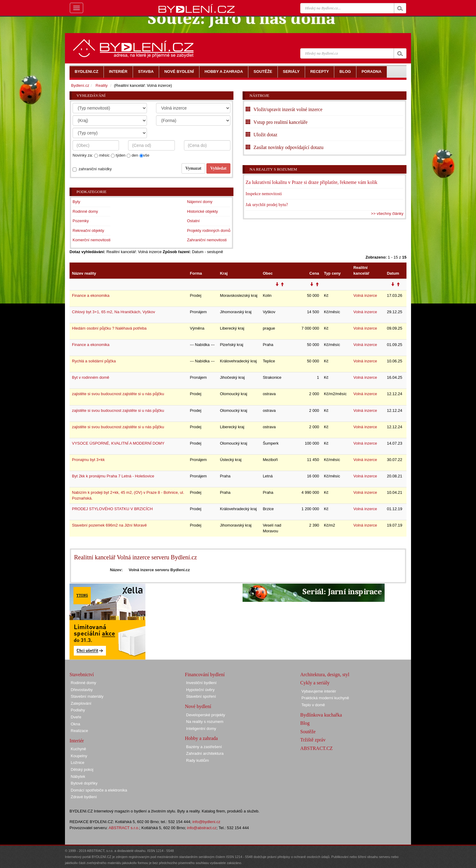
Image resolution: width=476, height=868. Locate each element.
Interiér (77, 741)
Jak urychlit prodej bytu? (267, 205)
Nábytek (78, 776)
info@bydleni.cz (206, 822)
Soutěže (308, 732)
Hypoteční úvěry (200, 690)
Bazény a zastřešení (204, 747)
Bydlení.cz (80, 85)
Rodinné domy (85, 211)
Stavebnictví (82, 675)
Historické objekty (202, 211)
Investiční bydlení (201, 683)
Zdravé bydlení (84, 797)
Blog (305, 723)
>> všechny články (387, 214)
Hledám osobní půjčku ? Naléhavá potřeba (109, 328)
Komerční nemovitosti (92, 240)
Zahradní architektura (205, 753)
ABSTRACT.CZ (316, 748)
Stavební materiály (87, 696)
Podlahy (78, 710)
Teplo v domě (313, 705)
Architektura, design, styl (325, 675)
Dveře (76, 717)
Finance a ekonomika (91, 295)
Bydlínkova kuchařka (321, 715)
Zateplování (81, 703)
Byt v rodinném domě (91, 377)
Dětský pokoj (82, 770)
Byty (76, 202)
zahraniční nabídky (95, 169)
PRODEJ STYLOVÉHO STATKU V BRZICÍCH (112, 509)
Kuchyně (78, 749)
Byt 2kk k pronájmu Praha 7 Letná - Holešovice (113, 476)
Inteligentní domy (201, 729)
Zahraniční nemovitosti (207, 240)
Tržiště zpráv (313, 740)
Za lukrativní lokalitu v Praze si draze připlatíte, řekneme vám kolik (311, 182)
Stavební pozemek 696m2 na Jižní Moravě (109, 525)
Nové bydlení (198, 706)
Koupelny (79, 756)
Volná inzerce (365, 295)
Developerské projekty (206, 715)
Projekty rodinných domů (209, 231)
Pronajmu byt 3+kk (88, 460)
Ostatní (193, 221)
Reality (102, 85)
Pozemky (81, 221)
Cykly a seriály (315, 683)
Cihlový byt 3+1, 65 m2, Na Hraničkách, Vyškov (114, 312)
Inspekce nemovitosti (264, 194)
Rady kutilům (197, 760)
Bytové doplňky (84, 783)
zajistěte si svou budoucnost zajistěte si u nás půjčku (118, 394)
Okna (75, 724)
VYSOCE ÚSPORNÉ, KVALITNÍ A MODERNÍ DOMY (118, 443)
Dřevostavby (82, 690)
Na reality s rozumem (273, 169)
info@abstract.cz (202, 828)
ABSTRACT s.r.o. (124, 828)
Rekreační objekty (88, 231)
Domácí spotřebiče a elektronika (99, 790)
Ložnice (78, 763)
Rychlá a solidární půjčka (94, 361)
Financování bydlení (205, 675)
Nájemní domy (200, 202)
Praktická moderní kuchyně (325, 698)
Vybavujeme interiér (319, 691)
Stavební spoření (201, 696)
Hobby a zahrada (201, 738)
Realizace (79, 731)
